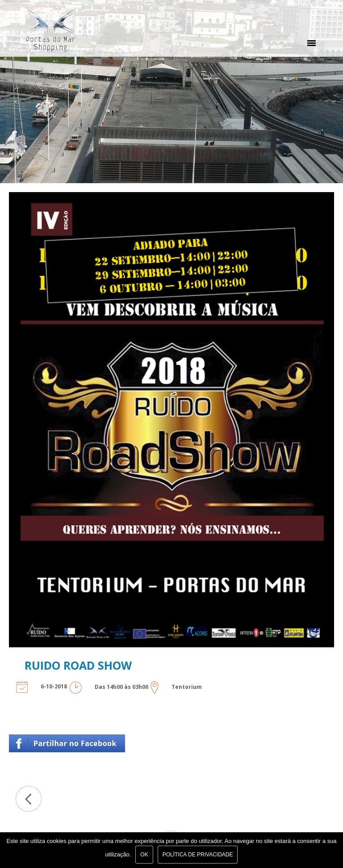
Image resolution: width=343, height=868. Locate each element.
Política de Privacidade (198, 855)
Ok (144, 855)
